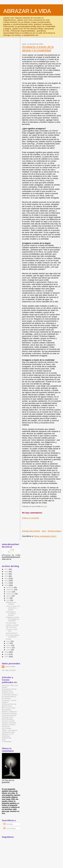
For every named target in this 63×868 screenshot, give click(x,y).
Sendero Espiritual (9, 723)
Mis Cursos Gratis (9, 708)
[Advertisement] (43, 523)
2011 (7, 583)
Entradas (8, 824)
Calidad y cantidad (12, 625)
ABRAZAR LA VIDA (27, 11)
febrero (9, 648)
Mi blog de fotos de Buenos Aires (9, 705)
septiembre (11, 594)
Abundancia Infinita (9, 689)
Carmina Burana (11, 633)
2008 (7, 654)
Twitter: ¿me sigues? (10, 730)
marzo (9, 645)
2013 (7, 578)
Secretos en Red (8, 721)
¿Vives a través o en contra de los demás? (13, 608)
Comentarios (10, 828)
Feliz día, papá (11, 623)
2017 (7, 569)
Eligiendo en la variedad (11, 603)
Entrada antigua (54, 531)
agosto (9, 596)
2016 (7, 571)
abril (8, 643)
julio (8, 598)
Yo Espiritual (7, 741)
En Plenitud (6, 698)
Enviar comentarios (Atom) (45, 536)
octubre (9, 592)
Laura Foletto (10, 667)
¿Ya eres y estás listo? (12, 630)
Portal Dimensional (9, 715)
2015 (7, 574)
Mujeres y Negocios (9, 711)
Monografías (7, 710)
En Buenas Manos (9, 696)
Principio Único (8, 717)
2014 (7, 576)
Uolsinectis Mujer (8, 732)
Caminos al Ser (8, 693)
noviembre (10, 590)
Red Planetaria (8, 719)
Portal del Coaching (9, 713)
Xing (4, 740)
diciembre (10, 587)
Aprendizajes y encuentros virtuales (11, 614)
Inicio (44, 531)
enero (9, 650)
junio (8, 600)
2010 (7, 585)
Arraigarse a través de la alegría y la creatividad (38, 49)
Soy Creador (7, 728)
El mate (8, 639)
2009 (7, 652)
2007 (7, 657)
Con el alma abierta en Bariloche (12, 636)
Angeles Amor (7, 691)
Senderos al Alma (9, 725)
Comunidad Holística (10, 695)
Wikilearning (7, 738)
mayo (9, 641)
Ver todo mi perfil (9, 670)
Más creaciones (11, 627)
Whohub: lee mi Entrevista (8, 735)
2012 (7, 581)
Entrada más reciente (31, 531)
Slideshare (6, 726)
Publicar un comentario (31, 518)
